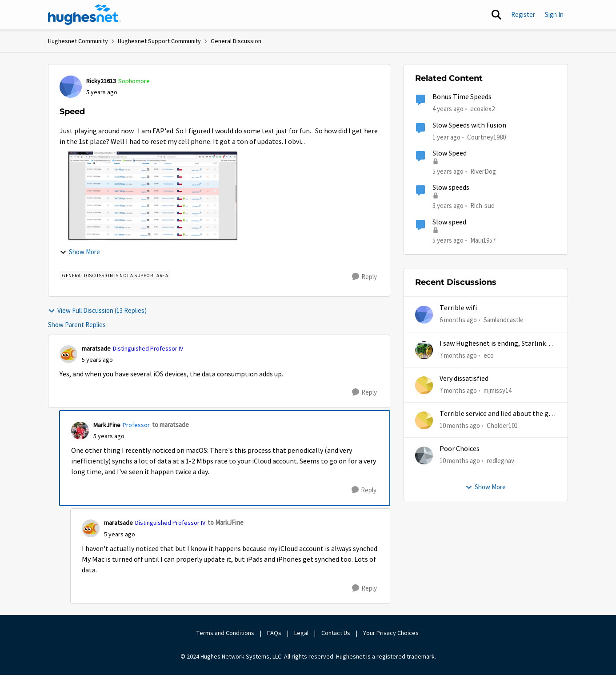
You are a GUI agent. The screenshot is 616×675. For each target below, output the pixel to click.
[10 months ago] (460, 426)
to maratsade (170, 425)
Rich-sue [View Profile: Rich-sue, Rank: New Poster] (482, 206)
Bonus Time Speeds (462, 97)
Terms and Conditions (225, 633)
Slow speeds (451, 188)
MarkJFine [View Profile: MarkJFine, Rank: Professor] (107, 425)
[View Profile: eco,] (424, 350)
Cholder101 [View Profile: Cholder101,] (502, 425)
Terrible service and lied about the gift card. (498, 414)
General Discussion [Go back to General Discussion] (236, 41)
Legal (301, 633)
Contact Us (336, 633)
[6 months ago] (458, 320)
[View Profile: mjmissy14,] (424, 385)
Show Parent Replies (77, 325)
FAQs (274, 633)
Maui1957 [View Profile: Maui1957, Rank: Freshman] (483, 240)
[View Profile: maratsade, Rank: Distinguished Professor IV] (68, 354)
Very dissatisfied (464, 379)
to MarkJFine (226, 522)
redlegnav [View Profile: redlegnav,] (500, 461)
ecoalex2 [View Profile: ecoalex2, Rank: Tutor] (482, 109)
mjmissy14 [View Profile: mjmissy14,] (498, 390)
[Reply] (364, 277)
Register (523, 14)
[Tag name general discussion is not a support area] (115, 276)
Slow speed (449, 222)
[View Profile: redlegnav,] (424, 455)
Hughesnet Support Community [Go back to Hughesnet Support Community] (159, 41)
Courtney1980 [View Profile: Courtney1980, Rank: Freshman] (486, 137)
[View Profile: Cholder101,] (424, 420)
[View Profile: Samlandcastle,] (424, 315)
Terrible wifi (458, 308)
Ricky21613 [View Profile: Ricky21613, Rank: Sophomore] (101, 81)
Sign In (554, 14)
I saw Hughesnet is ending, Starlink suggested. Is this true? (493, 344)
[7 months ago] (458, 355)
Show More (80, 252)
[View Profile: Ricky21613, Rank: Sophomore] (71, 87)
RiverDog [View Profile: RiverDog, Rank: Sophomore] (483, 171)
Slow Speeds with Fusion (469, 125)
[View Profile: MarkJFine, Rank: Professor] (80, 431)
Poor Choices (460, 449)
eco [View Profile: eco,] (489, 355)
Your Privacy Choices (392, 633)
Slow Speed (450, 153)
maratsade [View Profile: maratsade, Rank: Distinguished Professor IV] (96, 348)
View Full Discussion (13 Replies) (97, 310)
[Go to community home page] (84, 15)
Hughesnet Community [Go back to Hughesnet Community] (78, 41)
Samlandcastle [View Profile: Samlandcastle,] (504, 320)
